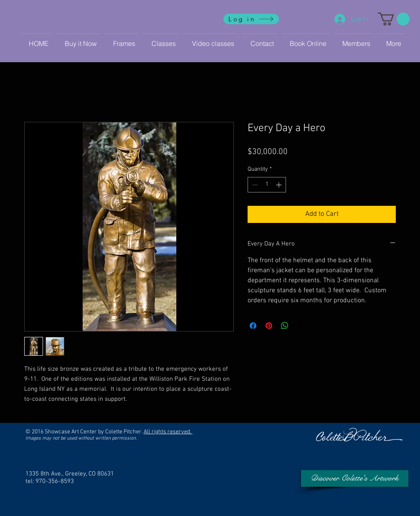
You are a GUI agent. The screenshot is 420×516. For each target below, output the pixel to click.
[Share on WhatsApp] (285, 326)
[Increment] (280, 185)
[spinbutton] (267, 185)
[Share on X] (301, 326)
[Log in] (251, 19)
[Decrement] (254, 185)
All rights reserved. (168, 432)
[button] (394, 19)
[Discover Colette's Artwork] (355, 478)
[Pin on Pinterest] (269, 326)
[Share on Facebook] (253, 326)
